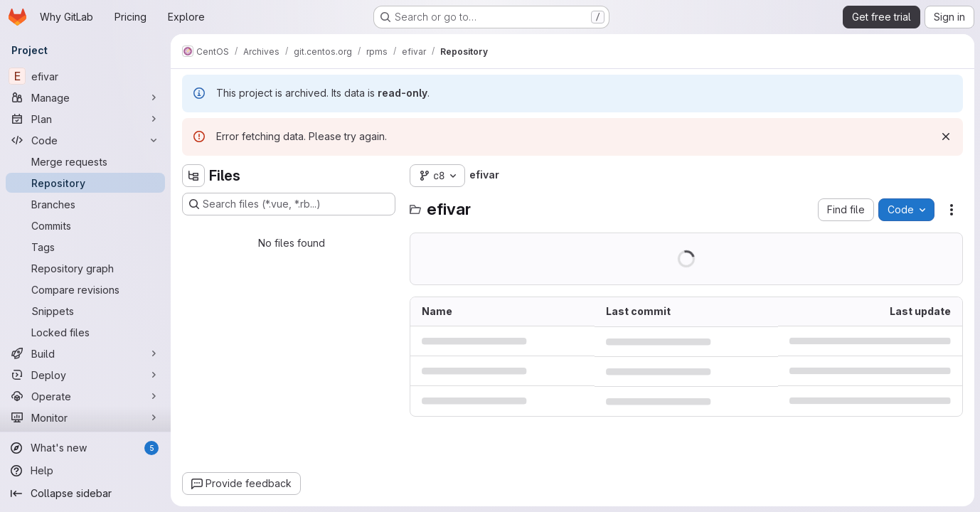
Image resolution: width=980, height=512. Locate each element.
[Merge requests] (85, 161)
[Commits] (85, 225)
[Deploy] (85, 375)
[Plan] (85, 119)
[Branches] (85, 204)
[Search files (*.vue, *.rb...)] (289, 204)
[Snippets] (85, 311)
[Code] (85, 140)
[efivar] (85, 76)
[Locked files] (85, 332)
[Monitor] (85, 417)
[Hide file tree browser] (193, 176)
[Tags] (85, 247)
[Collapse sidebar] (85, 494)
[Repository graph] (85, 268)
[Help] (85, 471)
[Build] (85, 353)
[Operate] (85, 396)
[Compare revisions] (85, 289)
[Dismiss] (946, 137)
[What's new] (85, 448)
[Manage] (85, 97)
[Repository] (85, 183)
